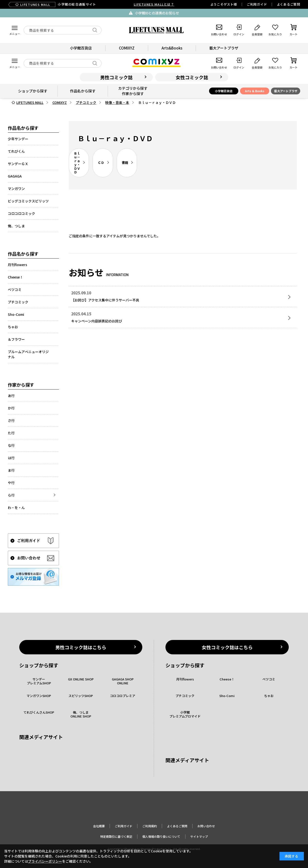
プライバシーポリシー (45, 861)
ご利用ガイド (257, 4)
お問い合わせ (206, 826)
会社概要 (99, 826)
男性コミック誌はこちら (81, 647)
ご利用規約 (150, 826)
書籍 (125, 163)
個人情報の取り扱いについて (161, 836)
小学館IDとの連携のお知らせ (157, 13)
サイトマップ (199, 836)
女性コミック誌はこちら (227, 647)
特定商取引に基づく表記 (116, 836)
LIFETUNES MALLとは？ (154, 4)
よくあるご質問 (289, 4)
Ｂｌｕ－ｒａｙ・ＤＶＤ (77, 163)
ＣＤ (101, 163)
